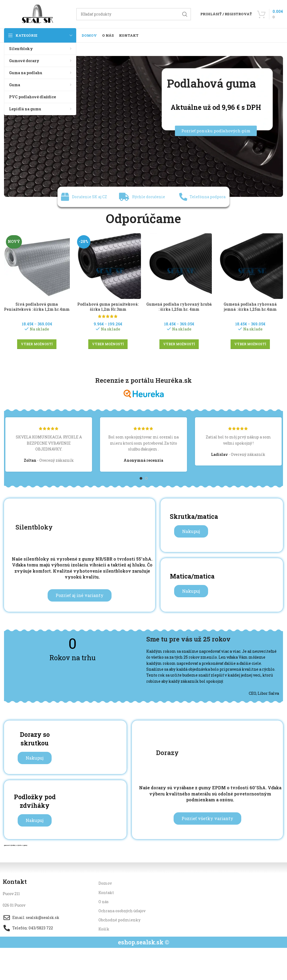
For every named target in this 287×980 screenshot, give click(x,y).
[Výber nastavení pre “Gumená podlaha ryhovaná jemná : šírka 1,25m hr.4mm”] (250, 344)
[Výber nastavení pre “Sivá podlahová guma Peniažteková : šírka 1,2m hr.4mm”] (37, 344)
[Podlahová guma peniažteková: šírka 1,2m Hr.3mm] (108, 266)
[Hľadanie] (134, 14)
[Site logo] (37, 14)
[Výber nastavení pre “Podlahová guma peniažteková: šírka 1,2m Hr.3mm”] (108, 344)
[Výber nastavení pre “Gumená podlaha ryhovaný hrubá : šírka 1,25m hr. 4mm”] (179, 344)
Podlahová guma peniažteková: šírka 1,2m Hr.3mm (108, 307)
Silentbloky (34, 527)
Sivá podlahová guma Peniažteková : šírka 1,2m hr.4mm (37, 307)
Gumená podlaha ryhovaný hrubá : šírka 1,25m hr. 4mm (179, 307)
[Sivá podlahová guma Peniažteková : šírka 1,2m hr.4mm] (37, 266)
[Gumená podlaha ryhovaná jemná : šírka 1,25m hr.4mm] (250, 266)
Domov (105, 883)
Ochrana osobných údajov (122, 911)
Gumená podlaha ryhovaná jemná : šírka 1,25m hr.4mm (250, 307)
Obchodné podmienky (119, 920)
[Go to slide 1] (141, 478)
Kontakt (106, 893)
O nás (104, 902)
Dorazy (167, 753)
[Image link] (143, 126)
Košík (104, 929)
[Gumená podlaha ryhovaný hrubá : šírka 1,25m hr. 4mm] (179, 266)
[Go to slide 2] (146, 478)
